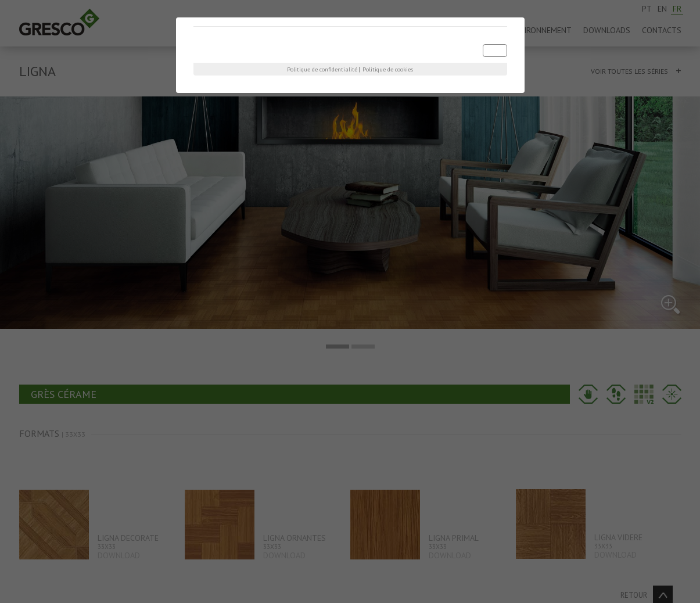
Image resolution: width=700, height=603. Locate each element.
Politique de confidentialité (322, 69)
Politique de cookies (388, 69)
